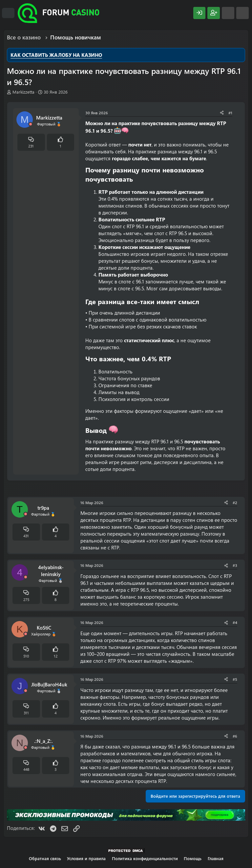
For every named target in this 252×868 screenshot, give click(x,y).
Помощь (193, 858)
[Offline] (31, 124)
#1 (230, 113)
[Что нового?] (228, 13)
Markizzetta (23, 92)
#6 (235, 736)
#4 (235, 622)
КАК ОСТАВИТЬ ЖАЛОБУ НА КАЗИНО (56, 55)
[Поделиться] (222, 113)
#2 (235, 502)
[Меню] (8, 13)
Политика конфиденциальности (145, 858)
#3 (235, 565)
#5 (235, 679)
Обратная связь (45, 858)
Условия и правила (86, 858)
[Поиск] (242, 13)
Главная (216, 858)
